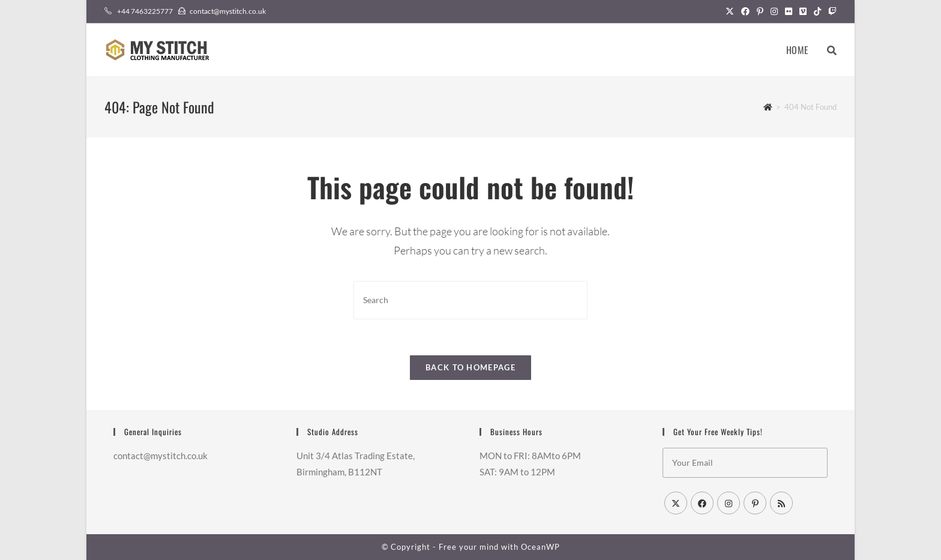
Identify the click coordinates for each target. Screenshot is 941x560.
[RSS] (781, 503)
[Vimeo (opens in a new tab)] (803, 11)
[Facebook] (702, 503)
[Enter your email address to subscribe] (745, 463)
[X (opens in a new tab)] (730, 11)
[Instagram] (729, 503)
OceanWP (540, 547)
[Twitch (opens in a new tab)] (831, 11)
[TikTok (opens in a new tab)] (817, 11)
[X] (676, 503)
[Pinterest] (755, 503)
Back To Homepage (470, 367)
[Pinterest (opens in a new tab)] (760, 11)
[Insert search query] (470, 300)
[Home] (768, 107)
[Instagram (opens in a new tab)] (774, 11)
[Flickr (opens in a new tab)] (789, 11)
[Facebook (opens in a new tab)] (745, 11)
